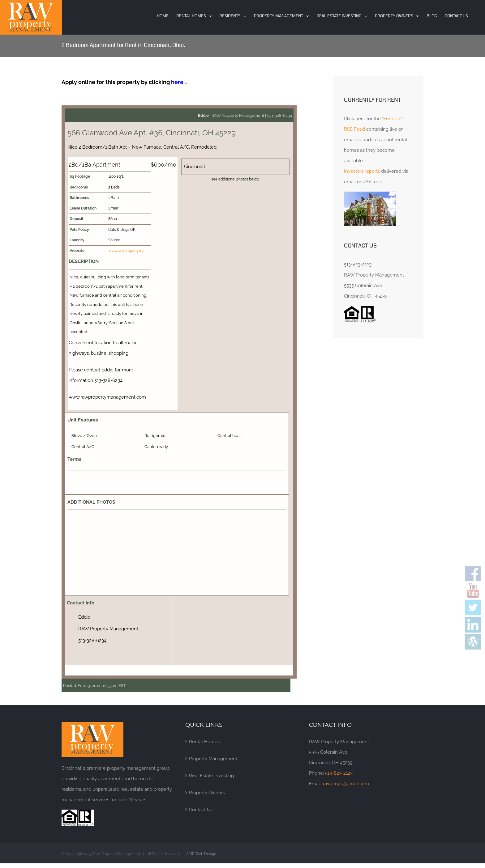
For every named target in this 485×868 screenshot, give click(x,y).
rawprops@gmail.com (346, 784)
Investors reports (362, 171)
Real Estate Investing (211, 776)
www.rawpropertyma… (127, 251)
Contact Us (201, 810)
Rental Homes (204, 742)
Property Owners (207, 793)
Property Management (213, 759)
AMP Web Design (201, 854)
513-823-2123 (339, 773)
